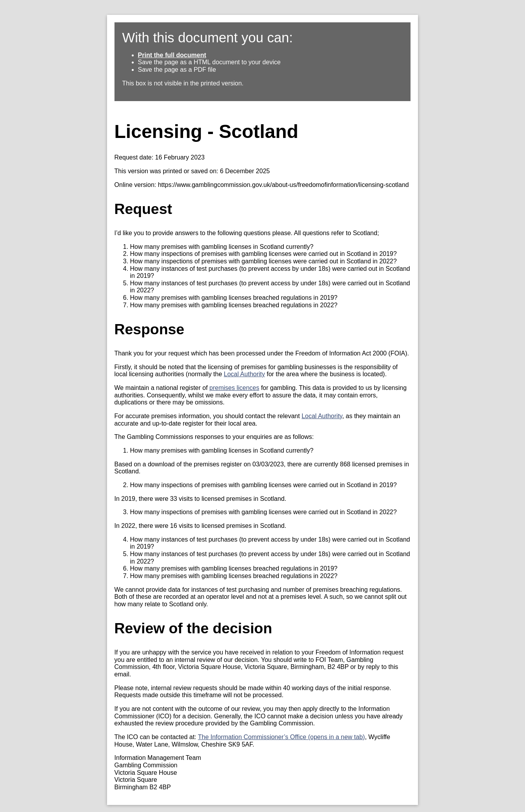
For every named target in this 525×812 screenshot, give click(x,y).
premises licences (234, 388)
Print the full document (172, 55)
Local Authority (244, 374)
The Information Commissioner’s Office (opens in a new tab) (282, 737)
